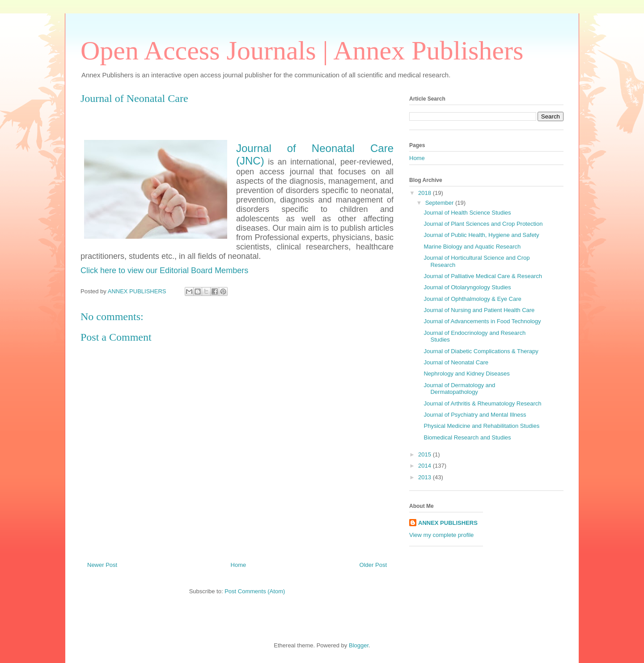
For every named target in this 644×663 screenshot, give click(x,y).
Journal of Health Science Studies (467, 213)
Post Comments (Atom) (255, 591)
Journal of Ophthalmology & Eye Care (472, 299)
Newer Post (102, 565)
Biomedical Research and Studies (467, 437)
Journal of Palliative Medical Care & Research (483, 276)
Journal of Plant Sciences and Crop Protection (483, 224)
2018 (426, 193)
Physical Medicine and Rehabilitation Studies (481, 426)
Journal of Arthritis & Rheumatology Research (482, 403)
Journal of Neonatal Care (456, 362)
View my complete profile (441, 535)
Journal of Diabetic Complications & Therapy (481, 351)
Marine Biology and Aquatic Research (472, 247)
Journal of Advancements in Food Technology (482, 321)
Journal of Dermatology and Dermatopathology (459, 389)
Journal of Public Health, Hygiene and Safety (481, 235)
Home (239, 565)
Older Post (373, 565)
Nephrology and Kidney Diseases (466, 374)
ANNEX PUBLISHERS (448, 523)
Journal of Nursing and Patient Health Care (479, 310)
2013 (426, 477)
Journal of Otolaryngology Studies (467, 287)
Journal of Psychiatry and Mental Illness (475, 415)
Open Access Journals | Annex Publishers (302, 51)
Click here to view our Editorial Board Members (164, 270)
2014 (426, 466)
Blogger (359, 645)
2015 (426, 454)
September (440, 203)
